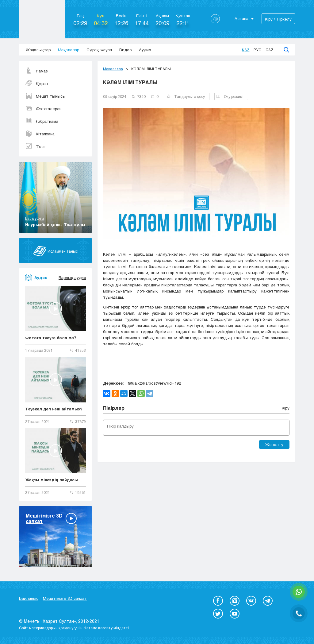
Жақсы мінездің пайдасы (52, 480)
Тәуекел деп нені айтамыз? (54, 409)
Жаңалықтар (38, 50)
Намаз (36, 71)
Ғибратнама (42, 121)
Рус (257, 50)
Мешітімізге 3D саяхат (65, 598)
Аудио (145, 50)
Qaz (270, 50)
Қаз (246, 50)
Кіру (286, 408)
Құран (36, 83)
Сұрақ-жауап (99, 50)
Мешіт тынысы (45, 96)
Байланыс (29, 598)
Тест (36, 146)
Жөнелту (274, 444)
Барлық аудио (72, 277)
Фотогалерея (43, 109)
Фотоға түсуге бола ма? (51, 338)
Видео (125, 50)
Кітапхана (40, 134)
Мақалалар (69, 50)
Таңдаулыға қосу (186, 96)
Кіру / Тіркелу (278, 19)
